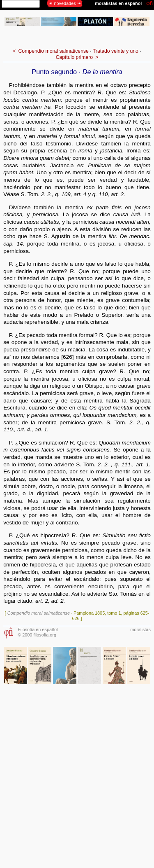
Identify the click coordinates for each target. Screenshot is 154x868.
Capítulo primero (74, 57)
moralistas (140, 629)
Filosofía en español (38, 629)
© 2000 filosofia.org (37, 635)
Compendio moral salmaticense (54, 51)
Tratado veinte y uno (116, 51)
